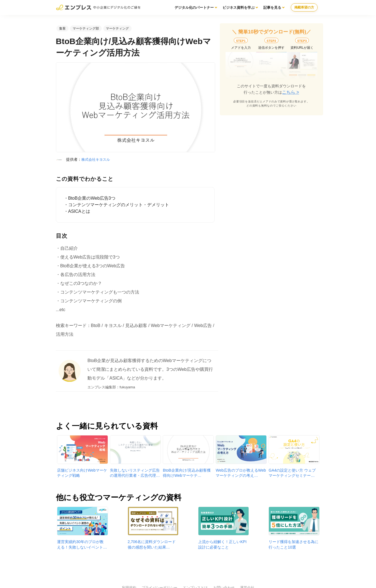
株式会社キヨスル (96, 160)
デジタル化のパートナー (194, 8)
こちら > (290, 92)
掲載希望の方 (304, 7)
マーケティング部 (86, 28)
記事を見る (272, 8)
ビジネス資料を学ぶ (239, 8)
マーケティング (117, 28)
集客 (62, 28)
